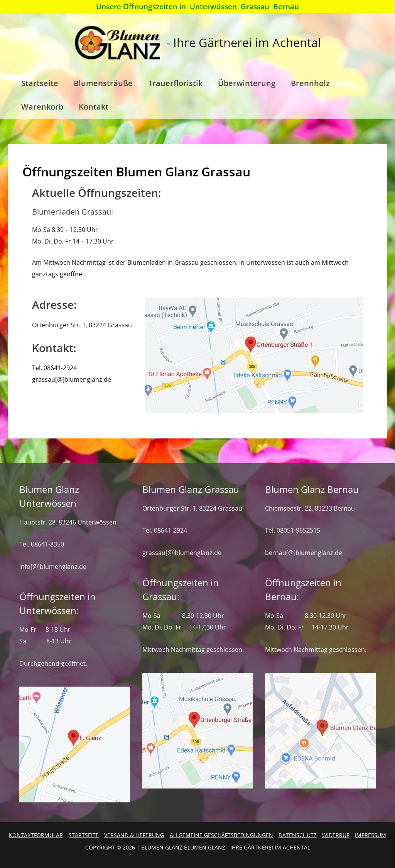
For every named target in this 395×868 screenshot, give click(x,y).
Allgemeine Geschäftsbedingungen (221, 835)
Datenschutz (298, 835)
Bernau (286, 6)
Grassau (255, 6)
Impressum (371, 835)
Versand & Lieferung (134, 835)
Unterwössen (213, 6)
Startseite (84, 835)
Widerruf (336, 835)
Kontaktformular (36, 835)
